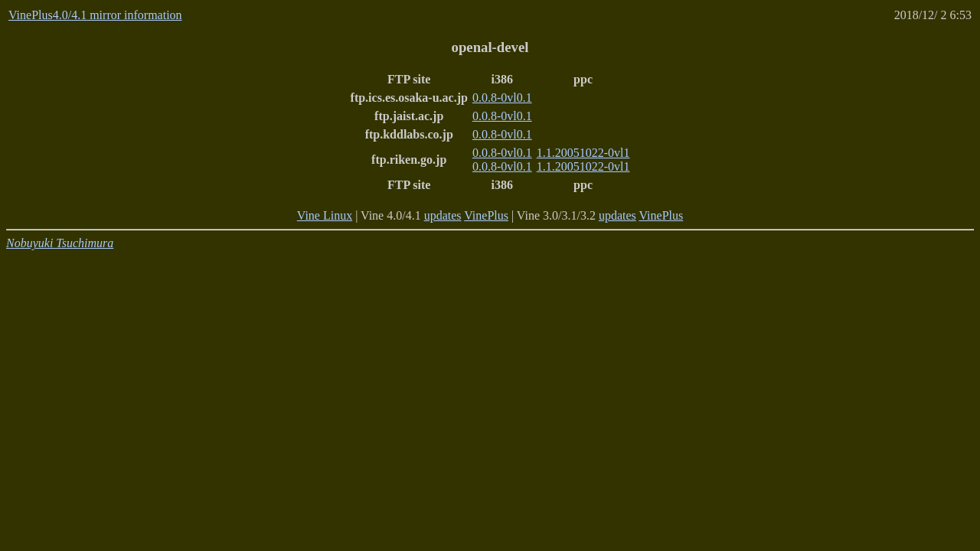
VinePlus (486, 215)
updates (443, 215)
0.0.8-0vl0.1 (502, 98)
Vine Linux (325, 215)
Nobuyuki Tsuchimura (60, 243)
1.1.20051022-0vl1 (583, 153)
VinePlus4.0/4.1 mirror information (95, 15)
